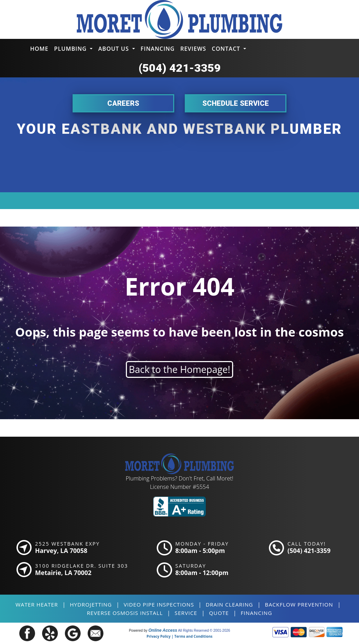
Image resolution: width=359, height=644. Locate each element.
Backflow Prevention (299, 604)
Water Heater (37, 604)
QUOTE (219, 613)
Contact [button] (227, 49)
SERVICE (186, 613)
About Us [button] (114, 49)
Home (39, 49)
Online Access (163, 630)
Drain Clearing (229, 604)
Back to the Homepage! (180, 369)
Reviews (193, 49)
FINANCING (257, 613)
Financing (158, 49)
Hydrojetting (91, 604)
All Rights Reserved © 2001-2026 (204, 631)
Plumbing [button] (71, 49)
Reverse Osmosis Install (125, 613)
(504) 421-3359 (180, 68)
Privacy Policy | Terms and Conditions (179, 636)
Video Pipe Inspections (159, 604)
